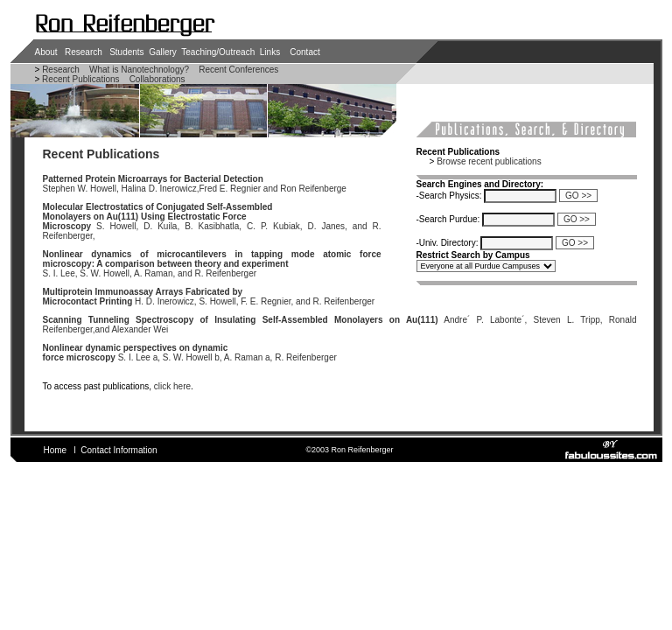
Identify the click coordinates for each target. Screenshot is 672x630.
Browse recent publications (489, 161)
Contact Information (119, 450)
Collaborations (157, 79)
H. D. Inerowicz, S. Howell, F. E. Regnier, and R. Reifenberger (209, 297)
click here (172, 386)
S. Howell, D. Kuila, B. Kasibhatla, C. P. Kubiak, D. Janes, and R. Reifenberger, (212, 221)
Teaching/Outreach (218, 52)
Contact (304, 52)
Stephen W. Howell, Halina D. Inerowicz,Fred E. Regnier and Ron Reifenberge (195, 184)
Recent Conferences (238, 70)
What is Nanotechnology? (139, 70)
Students (126, 52)
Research (84, 52)
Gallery (163, 52)
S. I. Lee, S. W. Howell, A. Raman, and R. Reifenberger (212, 264)
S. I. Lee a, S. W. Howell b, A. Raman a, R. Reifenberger (190, 353)
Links (270, 52)
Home (56, 450)
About (46, 52)
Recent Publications (79, 79)
